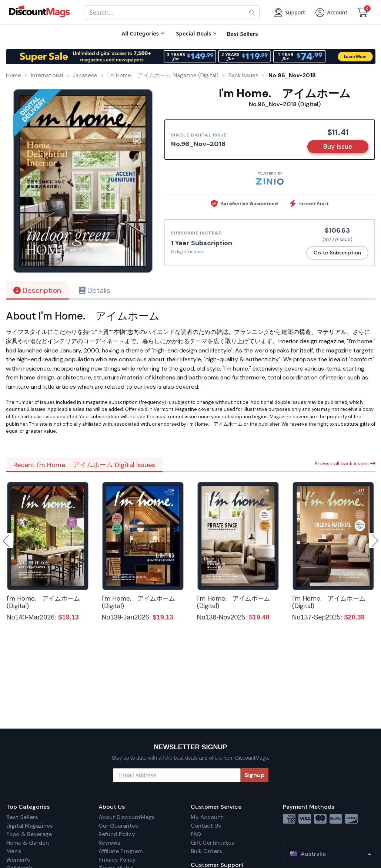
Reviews (109, 843)
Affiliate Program (121, 851)
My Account (207, 817)
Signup (255, 775)
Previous (7, 541)
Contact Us (206, 826)
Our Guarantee (118, 826)
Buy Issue (338, 146)
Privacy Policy (117, 860)
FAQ (196, 834)
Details (95, 290)
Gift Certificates (213, 843)
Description (37, 290)
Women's (18, 860)
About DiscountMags (127, 817)
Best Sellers (22, 817)
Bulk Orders (206, 851)
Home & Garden (28, 843)
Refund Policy (117, 834)
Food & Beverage (29, 834)
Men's (14, 851)
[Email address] (177, 775)
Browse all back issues (345, 463)
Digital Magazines (30, 826)
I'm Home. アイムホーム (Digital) (43, 602)
